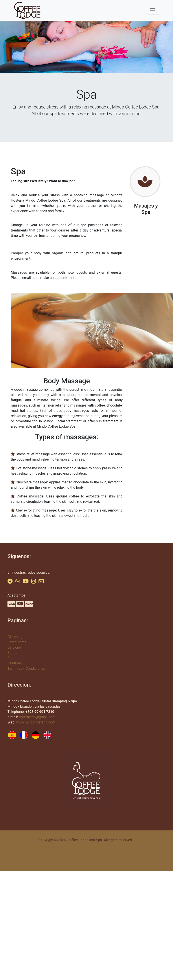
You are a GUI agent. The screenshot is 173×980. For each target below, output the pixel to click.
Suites (12, 653)
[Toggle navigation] (153, 10)
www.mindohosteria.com (36, 722)
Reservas (15, 663)
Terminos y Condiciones (26, 668)
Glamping (15, 637)
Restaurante (17, 642)
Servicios (15, 647)
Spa (10, 658)
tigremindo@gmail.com (37, 717)
